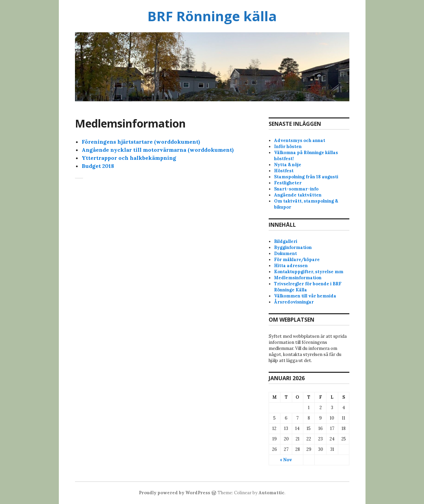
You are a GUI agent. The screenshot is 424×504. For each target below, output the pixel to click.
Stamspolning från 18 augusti (306, 177)
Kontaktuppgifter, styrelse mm (309, 272)
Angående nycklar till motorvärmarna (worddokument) (158, 150)
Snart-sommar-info (296, 189)
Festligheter (288, 183)
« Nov (286, 460)
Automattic (272, 493)
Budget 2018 (98, 166)
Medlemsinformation (298, 278)
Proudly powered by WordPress (175, 493)
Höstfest (284, 171)
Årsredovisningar (294, 302)
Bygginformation (293, 247)
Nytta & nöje (288, 165)
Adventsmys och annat (300, 140)
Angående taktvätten (298, 195)
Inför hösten (288, 147)
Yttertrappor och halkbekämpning (129, 158)
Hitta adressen (291, 266)
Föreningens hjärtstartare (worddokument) (141, 142)
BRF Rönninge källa (212, 16)
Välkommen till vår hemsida (305, 296)
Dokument (285, 254)
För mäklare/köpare (297, 260)
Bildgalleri (286, 241)
